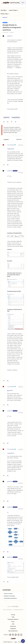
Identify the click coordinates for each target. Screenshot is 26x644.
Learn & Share (14, 10)
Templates (13, 629)
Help (13, 617)
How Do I (5, 17)
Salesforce (6, 117)
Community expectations (10, 598)
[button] (23, 3)
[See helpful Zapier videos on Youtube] (21, 635)
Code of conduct (8, 594)
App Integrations (13, 631)
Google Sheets (16, 117)
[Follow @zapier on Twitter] (18, 635)
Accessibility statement (18, 610)
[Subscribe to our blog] (16, 635)
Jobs (13, 624)
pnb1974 (9, 36)
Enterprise (13, 626)
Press (13, 622)
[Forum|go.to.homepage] (10, 3)
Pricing (13, 615)
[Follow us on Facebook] (10, 635)
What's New (5, 14)
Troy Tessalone (11, 145)
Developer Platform (13, 619)
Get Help (4, 10)
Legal (15, 642)
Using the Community (9, 596)
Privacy (20, 642)
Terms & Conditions (7, 610)
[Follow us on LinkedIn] (13, 635)
